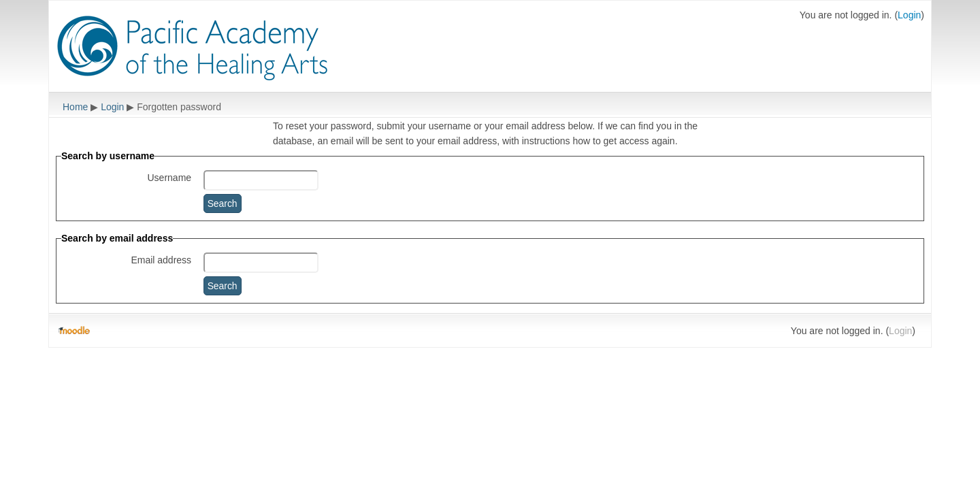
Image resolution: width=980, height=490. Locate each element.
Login (909, 15)
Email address (161, 260)
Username (170, 178)
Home (75, 107)
